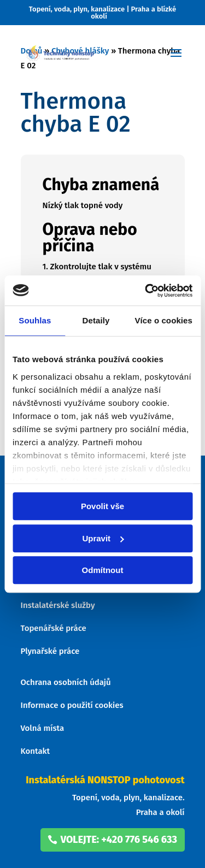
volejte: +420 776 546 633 (119, 840)
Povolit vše (102, 506)
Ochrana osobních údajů (66, 682)
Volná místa (43, 728)
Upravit (103, 538)
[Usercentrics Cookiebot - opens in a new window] (146, 291)
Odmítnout (103, 570)
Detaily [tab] (96, 320)
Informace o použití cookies (72, 705)
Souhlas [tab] (35, 320)
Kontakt (36, 751)
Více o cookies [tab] (163, 320)
